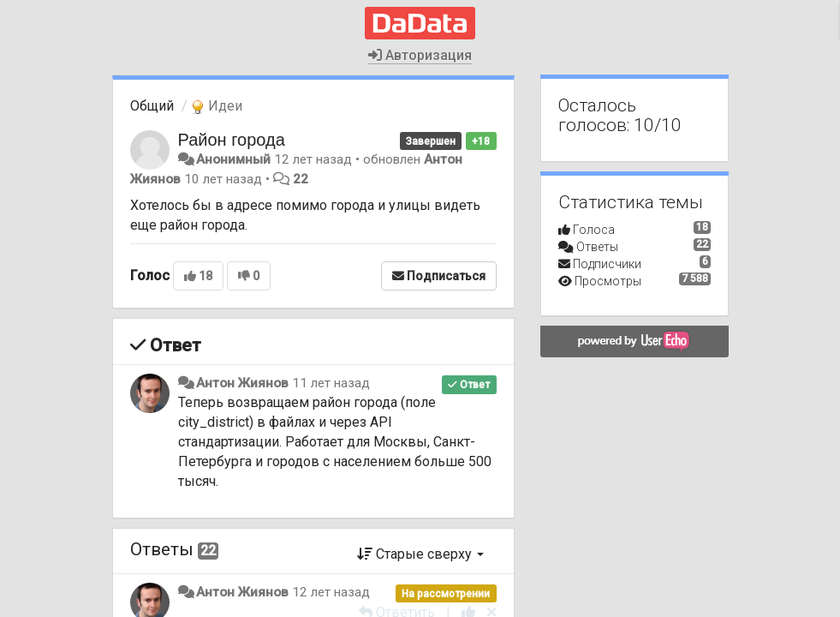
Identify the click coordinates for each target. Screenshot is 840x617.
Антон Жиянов (242, 383)
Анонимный (233, 159)
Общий (152, 106)
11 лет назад (331, 383)
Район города (232, 140)
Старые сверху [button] (420, 554)
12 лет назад (331, 592)
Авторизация (420, 55)
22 (301, 179)
